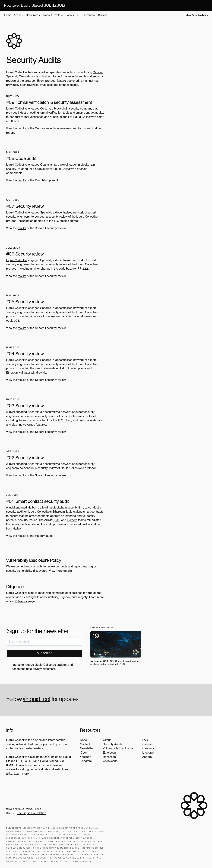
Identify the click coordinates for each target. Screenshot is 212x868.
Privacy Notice (33, 809)
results (22, 129)
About (18, 16)
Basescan (107, 757)
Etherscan (107, 752)
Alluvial (11, 412)
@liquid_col (37, 699)
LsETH (10, 831)
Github (104, 740)
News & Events (52, 16)
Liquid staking (32, 828)
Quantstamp (27, 77)
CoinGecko (108, 761)
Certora (98, 73)
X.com (81, 752)
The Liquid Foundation (32, 813)
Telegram (83, 761)
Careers (145, 744)
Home (8, 16)
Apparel (145, 757)
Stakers (102, 16)
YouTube (83, 757)
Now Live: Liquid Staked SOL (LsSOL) (34, 6)
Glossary (146, 748)
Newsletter (84, 748)
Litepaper (146, 752)
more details (64, 570)
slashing (12, 858)
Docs (69, 16)
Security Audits (110, 744)
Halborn (47, 77)
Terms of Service (15, 809)
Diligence (21, 601)
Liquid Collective (17, 109)
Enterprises (88, 16)
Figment (72, 520)
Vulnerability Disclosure (115, 748)
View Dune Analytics (197, 16)
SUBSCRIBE (45, 653)
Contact (82, 744)
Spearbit (12, 77)
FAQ (143, 740)
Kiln (57, 520)
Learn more (36, 774)
